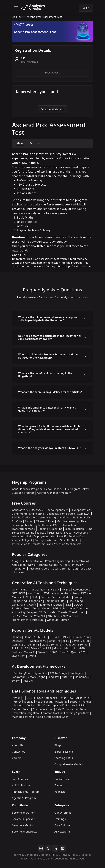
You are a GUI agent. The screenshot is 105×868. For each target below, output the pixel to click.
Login (86, 8)
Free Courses (20, 779)
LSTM (46, 593)
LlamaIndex (52, 601)
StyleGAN (54, 590)
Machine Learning (68, 521)
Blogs (58, 745)
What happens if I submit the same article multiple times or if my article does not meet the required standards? (49, 429)
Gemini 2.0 (19, 645)
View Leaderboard (53, 109)
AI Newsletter (63, 832)
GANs (15, 590)
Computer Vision (43, 709)
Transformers (37, 590)
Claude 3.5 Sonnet (77, 645)
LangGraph (19, 677)
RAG (64, 601)
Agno (42, 677)
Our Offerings (63, 813)
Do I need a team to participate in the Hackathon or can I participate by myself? (50, 337)
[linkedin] (55, 848)
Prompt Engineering (57, 561)
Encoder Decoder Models (56, 597)
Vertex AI (30, 652)
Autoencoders (82, 590)
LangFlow (54, 677)
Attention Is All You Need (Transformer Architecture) (45, 618)
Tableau (41, 533)
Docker (31, 705)
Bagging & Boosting (50, 529)
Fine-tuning (76, 601)
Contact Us (19, 752)
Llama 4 (17, 637)
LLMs (26, 597)
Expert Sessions (64, 752)
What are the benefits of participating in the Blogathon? (45, 375)
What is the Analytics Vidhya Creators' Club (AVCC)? (49, 448)
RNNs (68, 605)
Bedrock (17, 652)
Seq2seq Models (22, 616)
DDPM (57, 608)
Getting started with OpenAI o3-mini (57, 540)
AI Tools (65, 565)
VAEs (24, 590)
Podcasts (60, 792)
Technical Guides (47, 565)
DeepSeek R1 (20, 641)
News (31, 565)
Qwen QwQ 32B (47, 652)
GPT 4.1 (54, 637)
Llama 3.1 (30, 637)
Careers (17, 758)
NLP (82, 705)
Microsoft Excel (45, 521)
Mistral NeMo (62, 648)
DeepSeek (37, 510)
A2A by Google (59, 673)
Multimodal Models (50, 605)
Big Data (34, 713)
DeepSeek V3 (38, 641)
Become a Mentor (23, 825)
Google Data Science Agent (53, 717)
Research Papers (39, 569)
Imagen (32, 612)
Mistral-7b (79, 648)
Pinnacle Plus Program (26, 792)
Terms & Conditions (26, 855)
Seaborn (75, 702)
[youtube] (63, 848)
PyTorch (17, 702)
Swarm (16, 681)
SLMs (35, 597)
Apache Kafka (61, 705)
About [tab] (20, 143)
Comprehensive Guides (69, 764)
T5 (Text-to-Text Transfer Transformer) (62, 612)
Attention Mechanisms (65, 593)
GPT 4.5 (43, 637)
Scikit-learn (82, 698)
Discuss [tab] (34, 143)
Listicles (19, 572)
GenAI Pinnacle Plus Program (62, 489)
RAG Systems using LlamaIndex (52, 517)
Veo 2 (66, 641)
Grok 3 (32, 656)
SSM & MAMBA (21, 517)
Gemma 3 (33, 645)
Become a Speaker (23, 819)
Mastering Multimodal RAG (42, 525)
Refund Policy (50, 855)
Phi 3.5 (25, 648)
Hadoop (19, 705)
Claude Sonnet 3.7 (53, 645)
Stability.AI (84, 514)
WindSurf (52, 620)
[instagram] (41, 848)
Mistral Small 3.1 (41, 648)
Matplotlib (61, 702)
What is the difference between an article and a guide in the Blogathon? (47, 409)
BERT (22, 593)
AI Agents (18, 561)
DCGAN (78, 605)
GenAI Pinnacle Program (27, 489)
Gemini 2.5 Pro (81, 641)
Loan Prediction (74, 529)
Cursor (65, 620)
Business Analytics (60, 533)
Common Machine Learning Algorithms (65, 713)
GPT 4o (66, 637)
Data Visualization (67, 709)
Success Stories (61, 569)
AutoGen (67, 677)
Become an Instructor (25, 832)
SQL (29, 698)
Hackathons (62, 779)
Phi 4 (15, 648)
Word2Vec (34, 593)
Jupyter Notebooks (46, 698)
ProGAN (17, 608)
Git (39, 705)
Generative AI (20, 510)
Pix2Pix (66, 590)
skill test (17, 17)
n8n (14, 673)
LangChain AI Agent (24, 605)
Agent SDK (41, 673)
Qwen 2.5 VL (79, 652)
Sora (87, 637)
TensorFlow (66, 698)
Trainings (60, 819)
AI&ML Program (22, 785)
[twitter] (48, 848)
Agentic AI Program (24, 798)
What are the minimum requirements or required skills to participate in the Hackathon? (48, 319)
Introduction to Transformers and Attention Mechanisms (47, 544)
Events (58, 785)
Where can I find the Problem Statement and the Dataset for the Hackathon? (48, 356)
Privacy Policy (70, 855)
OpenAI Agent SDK (57, 510)
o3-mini (77, 637)
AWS (74, 705)
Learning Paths (64, 758)
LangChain (36, 601)
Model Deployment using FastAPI (46, 536)
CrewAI (32, 677)
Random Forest (21, 709)
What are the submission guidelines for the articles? (50, 392)
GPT (14, 593)
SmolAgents (77, 673)
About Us (18, 745)
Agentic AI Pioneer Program (54, 493)
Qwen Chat (19, 656)
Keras (47, 705)
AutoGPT (28, 681)
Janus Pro (54, 641)
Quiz (75, 569)
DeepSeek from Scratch (61, 514)
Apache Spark (44, 702)
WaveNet (40, 616)
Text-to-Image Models (37, 608)
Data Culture (62, 825)
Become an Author (23, 813)
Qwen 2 (64, 652)
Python (29, 521)
